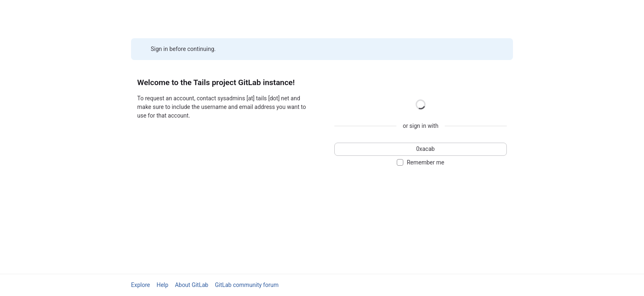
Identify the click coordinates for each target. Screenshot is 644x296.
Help (162, 285)
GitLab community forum (247, 285)
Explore (140, 285)
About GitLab (192, 285)
